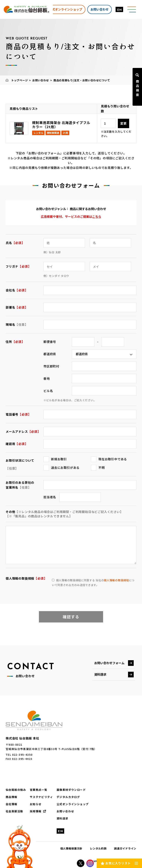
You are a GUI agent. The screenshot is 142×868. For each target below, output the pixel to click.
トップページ (19, 80)
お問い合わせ (100, 9)
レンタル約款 (98, 848)
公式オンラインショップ (66, 9)
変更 (123, 123)
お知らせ (36, 804)
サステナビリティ (41, 797)
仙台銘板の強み (16, 790)
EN (119, 10)
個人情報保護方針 (71, 848)
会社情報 (12, 804)
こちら (97, 216)
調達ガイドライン (125, 848)
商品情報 (12, 797)
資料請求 (100, 674)
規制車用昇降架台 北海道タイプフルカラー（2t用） (61, 125)
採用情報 (36, 811)
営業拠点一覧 (39, 790)
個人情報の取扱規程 (116, 580)
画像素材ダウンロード (71, 790)
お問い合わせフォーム (109, 663)
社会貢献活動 (14, 811)
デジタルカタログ (68, 797)
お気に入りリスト (118, 863)
